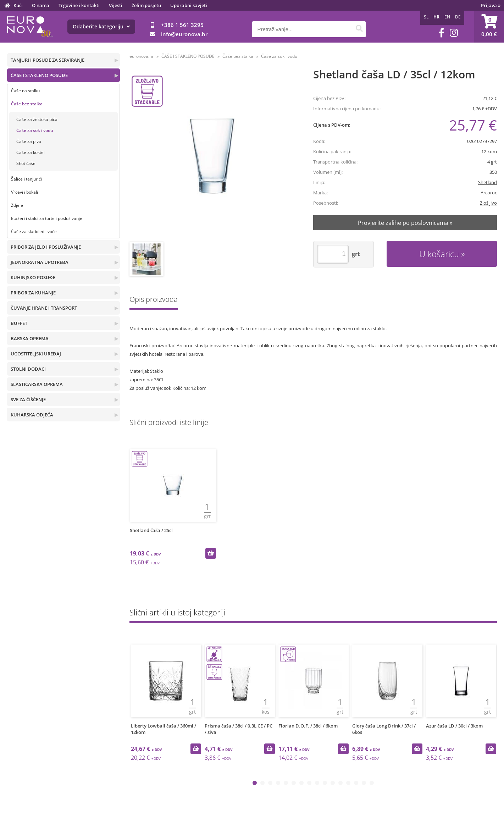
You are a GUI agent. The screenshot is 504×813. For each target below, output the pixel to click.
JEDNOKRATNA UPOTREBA (40, 262)
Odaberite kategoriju (101, 26)
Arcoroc (489, 193)
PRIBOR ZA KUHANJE (33, 293)
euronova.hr (142, 56)
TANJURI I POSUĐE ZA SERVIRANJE (48, 60)
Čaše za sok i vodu (35, 130)
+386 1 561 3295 (182, 25)
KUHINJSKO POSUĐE (33, 277)
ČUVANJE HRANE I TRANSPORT (44, 308)
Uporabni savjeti (189, 5)
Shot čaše (26, 163)
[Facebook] (442, 33)
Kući (18, 5)
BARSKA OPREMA (30, 338)
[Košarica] (489, 27)
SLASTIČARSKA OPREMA (37, 384)
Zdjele (17, 205)
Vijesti (116, 5)
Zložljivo (488, 203)
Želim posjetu (146, 5)
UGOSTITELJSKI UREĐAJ (36, 354)
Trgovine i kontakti (79, 5)
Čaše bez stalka (27, 104)
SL (426, 17)
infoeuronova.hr (184, 34)
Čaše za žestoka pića (37, 119)
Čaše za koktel (31, 152)
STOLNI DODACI (28, 369)
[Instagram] (454, 33)
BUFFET (19, 323)
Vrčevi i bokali (24, 192)
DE (458, 17)
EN (447, 17)
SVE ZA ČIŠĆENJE (28, 399)
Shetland (488, 182)
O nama (41, 5)
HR (436, 17)
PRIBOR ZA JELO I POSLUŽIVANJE (46, 247)
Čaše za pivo (29, 141)
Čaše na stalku (25, 91)
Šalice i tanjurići (26, 179)
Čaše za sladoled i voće (34, 231)
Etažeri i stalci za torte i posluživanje (47, 218)
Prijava (491, 5)
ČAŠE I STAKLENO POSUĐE (39, 75)
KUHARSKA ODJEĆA (32, 415)
